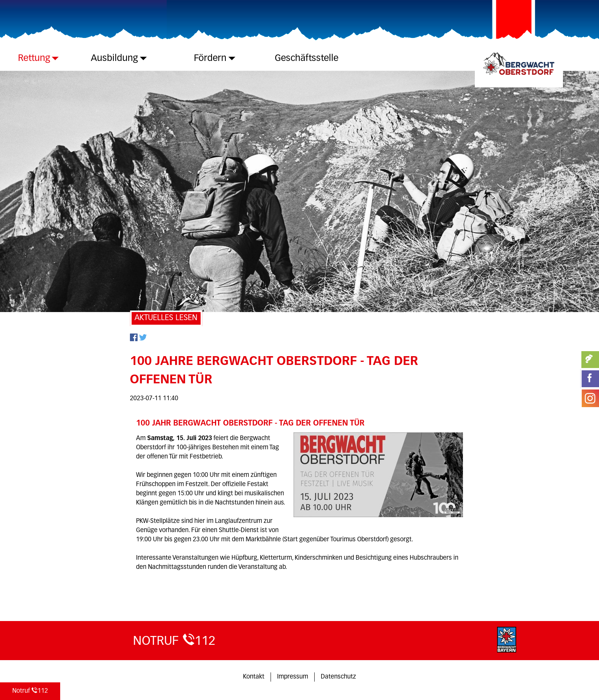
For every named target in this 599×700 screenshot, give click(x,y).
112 (30, 691)
